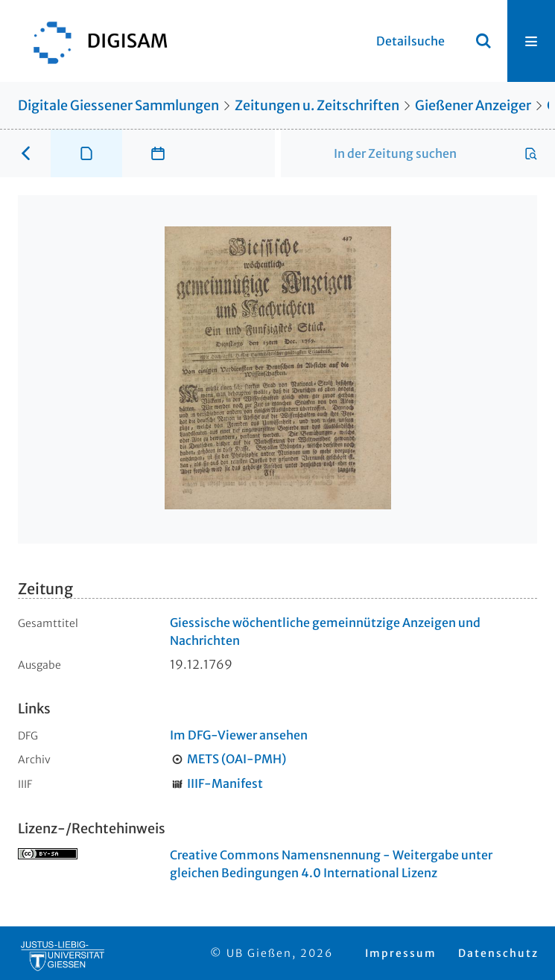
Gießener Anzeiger (473, 105)
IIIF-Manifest (225, 783)
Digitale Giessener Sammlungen (118, 105)
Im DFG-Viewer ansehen (239, 735)
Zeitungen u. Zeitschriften (317, 105)
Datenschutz (498, 953)
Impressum (401, 953)
